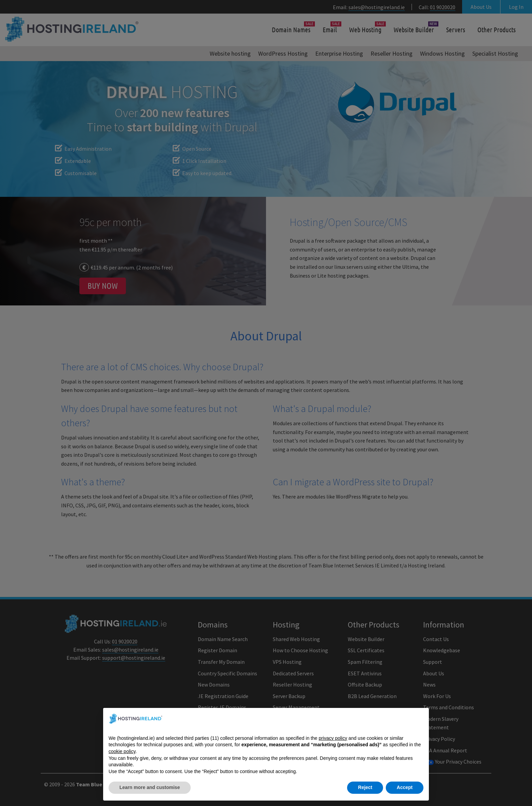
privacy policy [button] (333, 745)
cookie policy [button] (122, 758)
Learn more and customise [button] (150, 794)
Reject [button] (365, 794)
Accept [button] (405, 794)
